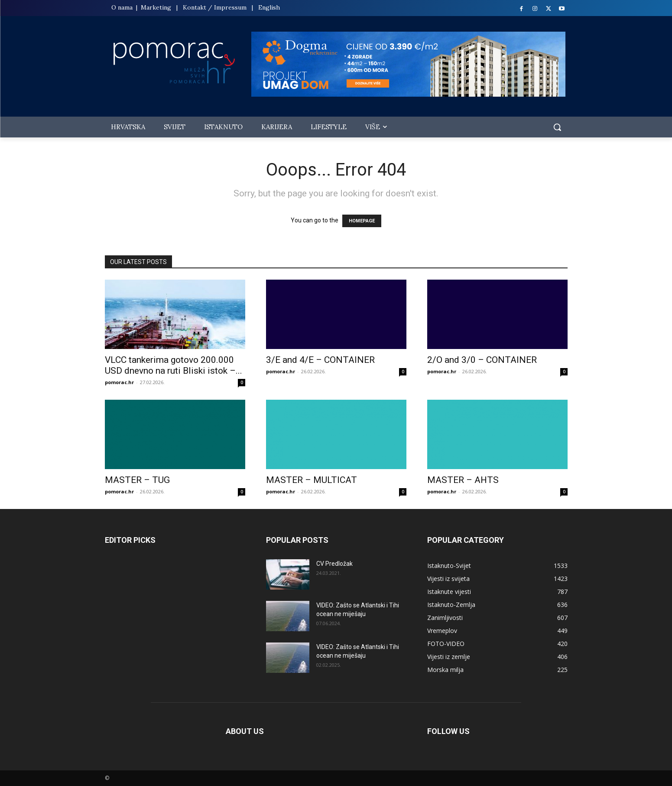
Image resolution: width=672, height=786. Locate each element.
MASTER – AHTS (463, 480)
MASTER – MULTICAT (312, 480)
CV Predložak (334, 564)
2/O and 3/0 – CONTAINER (482, 360)
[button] (557, 127)
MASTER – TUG (137, 480)
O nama (123, 7)
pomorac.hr (119, 382)
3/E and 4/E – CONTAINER (320, 360)
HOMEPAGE (362, 221)
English (269, 7)
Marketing (156, 7)
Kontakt (195, 7)
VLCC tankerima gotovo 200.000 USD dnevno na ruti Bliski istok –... (174, 365)
